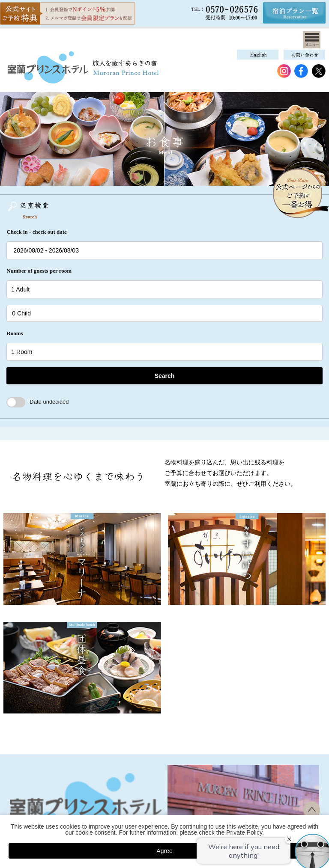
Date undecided (37, 402)
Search (165, 376)
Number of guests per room (39, 271)
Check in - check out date (36, 232)
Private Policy (244, 832)
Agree (164, 851)
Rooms (15, 333)
